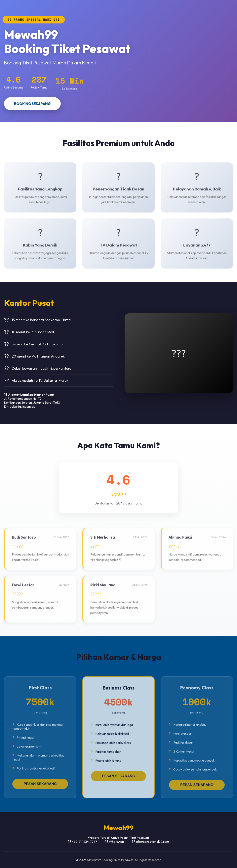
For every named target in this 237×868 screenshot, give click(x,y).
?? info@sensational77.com (150, 842)
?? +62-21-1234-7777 (83, 842)
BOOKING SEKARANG (32, 104)
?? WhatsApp (115, 842)
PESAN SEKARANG (40, 787)
